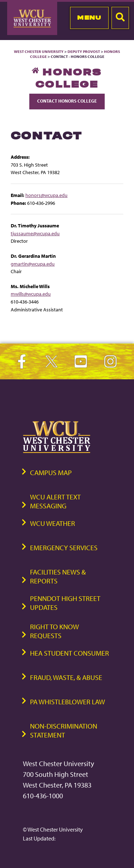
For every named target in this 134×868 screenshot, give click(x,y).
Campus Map (51, 472)
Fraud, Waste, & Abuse (66, 677)
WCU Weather (53, 523)
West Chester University (39, 51)
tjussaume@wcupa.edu (35, 233)
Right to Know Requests (54, 631)
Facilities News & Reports (58, 576)
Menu (89, 18)
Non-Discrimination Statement (64, 730)
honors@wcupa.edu (46, 195)
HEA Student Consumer (70, 653)
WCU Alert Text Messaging (55, 501)
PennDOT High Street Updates (65, 603)
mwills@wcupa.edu (31, 294)
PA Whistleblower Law (68, 702)
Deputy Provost (84, 51)
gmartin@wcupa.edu (33, 264)
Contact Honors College (67, 101)
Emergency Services (64, 548)
